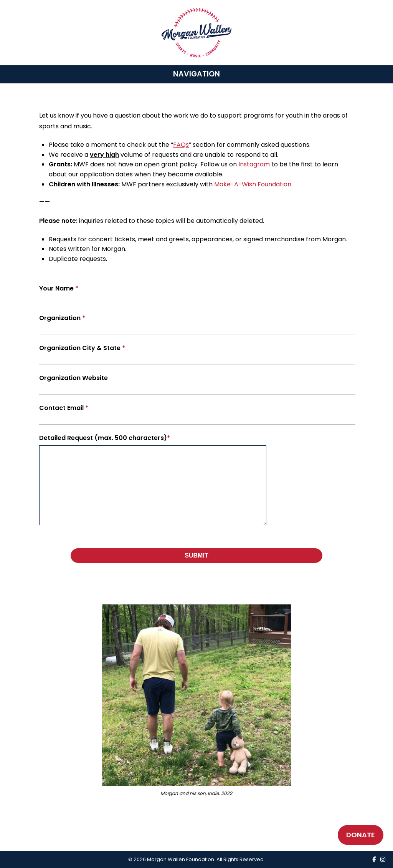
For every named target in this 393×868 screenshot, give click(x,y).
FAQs (181, 145)
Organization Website (73, 378)
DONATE (361, 835)
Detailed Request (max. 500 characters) (105, 438)
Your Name (59, 288)
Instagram (254, 164)
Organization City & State (82, 348)
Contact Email (64, 408)
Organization (62, 318)
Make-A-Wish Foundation (253, 184)
